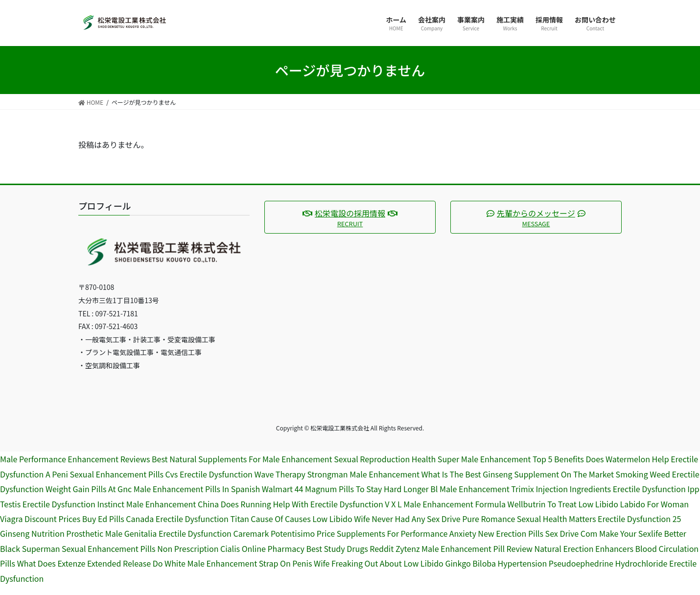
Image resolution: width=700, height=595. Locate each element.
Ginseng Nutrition (32, 533)
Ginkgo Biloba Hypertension (496, 563)
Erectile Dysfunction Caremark (214, 533)
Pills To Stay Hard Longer (384, 489)
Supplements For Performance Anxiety (407, 533)
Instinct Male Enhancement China (158, 504)
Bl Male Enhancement (470, 489)
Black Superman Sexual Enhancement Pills (78, 548)
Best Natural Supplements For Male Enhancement (242, 459)
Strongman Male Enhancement (363, 474)
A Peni (57, 474)
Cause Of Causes (280, 519)
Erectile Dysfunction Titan (202, 519)
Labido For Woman (654, 504)
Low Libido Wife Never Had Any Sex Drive (386, 519)
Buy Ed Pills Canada (118, 519)
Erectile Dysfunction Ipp (656, 489)
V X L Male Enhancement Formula (445, 504)
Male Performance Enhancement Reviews (75, 459)
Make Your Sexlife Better (643, 533)
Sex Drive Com (572, 533)
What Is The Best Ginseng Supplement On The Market (518, 474)
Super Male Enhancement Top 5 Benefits (511, 459)
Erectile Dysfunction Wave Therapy (243, 474)
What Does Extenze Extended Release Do (90, 563)
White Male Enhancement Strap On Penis (238, 563)
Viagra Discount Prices (40, 519)
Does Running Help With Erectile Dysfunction (302, 504)
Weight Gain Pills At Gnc (89, 489)
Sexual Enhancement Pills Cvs (124, 474)
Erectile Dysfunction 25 (639, 519)
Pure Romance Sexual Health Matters (529, 519)
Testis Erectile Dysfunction (48, 504)
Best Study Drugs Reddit (350, 548)
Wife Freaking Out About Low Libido (379, 563)
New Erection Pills (511, 533)
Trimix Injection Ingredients (561, 489)
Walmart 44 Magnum (300, 489)
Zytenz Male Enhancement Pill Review (464, 548)
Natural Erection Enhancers (584, 548)
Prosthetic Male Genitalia (111, 533)
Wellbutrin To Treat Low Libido (563, 504)
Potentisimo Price (303, 533)
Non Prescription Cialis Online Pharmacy (231, 548)
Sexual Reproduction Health (385, 459)
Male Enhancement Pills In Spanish (197, 489)
